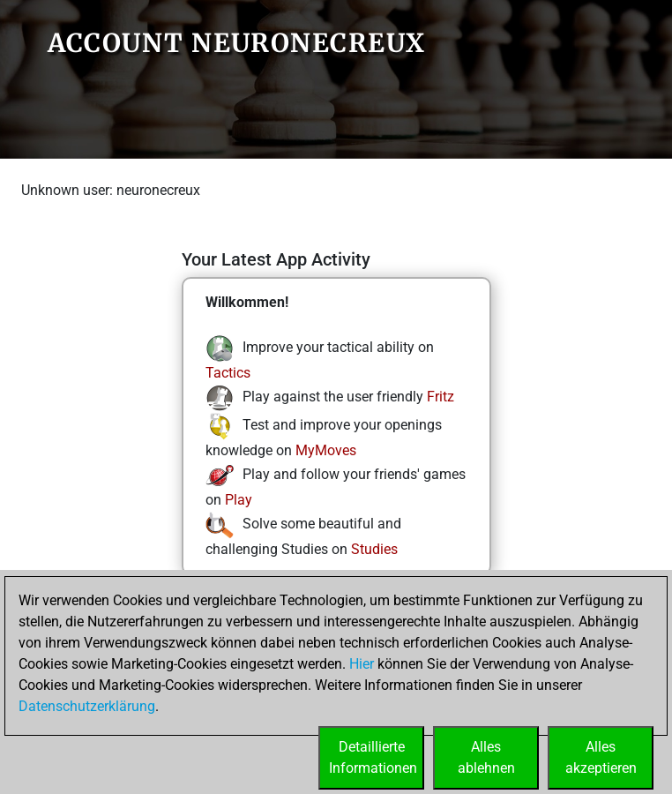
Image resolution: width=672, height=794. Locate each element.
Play (239, 500)
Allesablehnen (486, 757)
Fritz (441, 397)
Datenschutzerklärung (87, 706)
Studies (374, 549)
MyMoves (326, 450)
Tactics (228, 373)
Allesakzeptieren (601, 757)
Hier (362, 664)
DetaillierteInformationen (373, 757)
